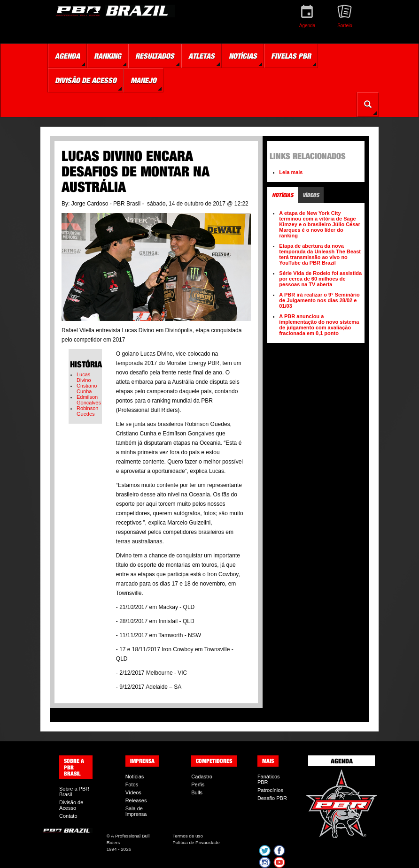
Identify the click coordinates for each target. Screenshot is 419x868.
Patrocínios (270, 790)
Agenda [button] (67, 56)
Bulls (197, 792)
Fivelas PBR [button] (291, 56)
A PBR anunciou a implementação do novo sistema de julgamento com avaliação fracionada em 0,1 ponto (319, 325)
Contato (68, 816)
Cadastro (202, 777)
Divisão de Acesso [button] (86, 80)
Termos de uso (188, 836)
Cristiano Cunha (87, 388)
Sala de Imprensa (136, 811)
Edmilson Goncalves (89, 400)
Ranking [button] (108, 56)
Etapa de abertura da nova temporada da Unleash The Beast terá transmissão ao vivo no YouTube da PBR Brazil (320, 254)
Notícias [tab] (283, 195)
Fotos (132, 784)
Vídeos (133, 792)
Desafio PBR (272, 798)
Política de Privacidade (196, 842)
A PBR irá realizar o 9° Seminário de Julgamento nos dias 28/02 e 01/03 (319, 300)
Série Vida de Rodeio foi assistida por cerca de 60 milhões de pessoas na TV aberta (320, 279)
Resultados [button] (155, 56)
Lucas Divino (84, 377)
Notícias (135, 777)
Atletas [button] (202, 56)
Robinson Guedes (87, 411)
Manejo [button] (144, 80)
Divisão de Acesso (71, 805)
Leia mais (291, 172)
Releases (136, 800)
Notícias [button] (243, 56)
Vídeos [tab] (311, 195)
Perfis (198, 784)
